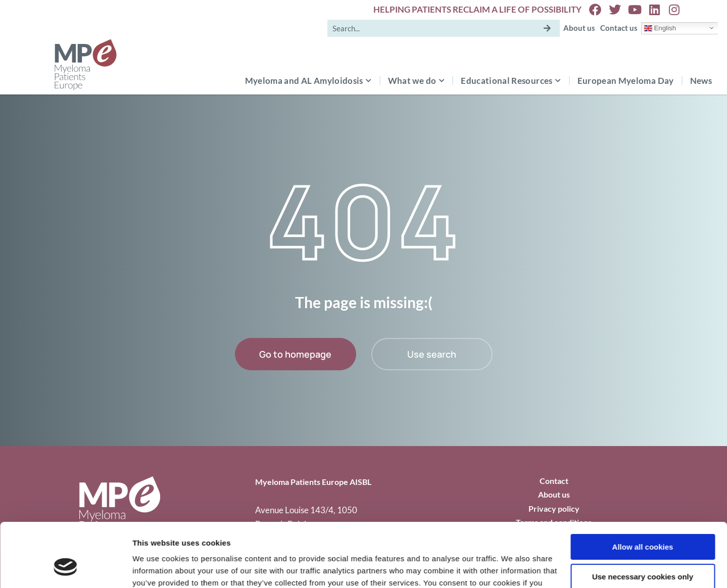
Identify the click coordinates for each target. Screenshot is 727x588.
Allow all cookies (643, 492)
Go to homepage (295, 354)
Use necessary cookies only (643, 522)
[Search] (547, 28)
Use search (432, 354)
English (660, 28)
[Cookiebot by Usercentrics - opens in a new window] (65, 568)
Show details (156, 568)
